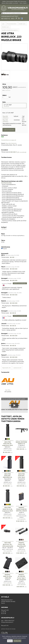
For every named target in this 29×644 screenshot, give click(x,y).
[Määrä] (5, 97)
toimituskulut (8, 90)
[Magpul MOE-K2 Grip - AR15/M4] (8, 573)
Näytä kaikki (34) (6, 368)
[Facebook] (3, 634)
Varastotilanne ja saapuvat (9, 140)
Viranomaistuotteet (12, 24)
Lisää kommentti (17, 368)
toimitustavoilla (6, 183)
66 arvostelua (22, 152)
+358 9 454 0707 (9, 621)
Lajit (3, 24)
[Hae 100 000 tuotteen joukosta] (14, 13)
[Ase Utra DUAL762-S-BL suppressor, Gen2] (8, 506)
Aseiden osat (22, 24)
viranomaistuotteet (10, 16)
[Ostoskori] (19, 19)
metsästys (6, 19)
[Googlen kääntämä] (7, 283)
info (13, 19)
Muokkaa (10, 641)
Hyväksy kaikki (17, 641)
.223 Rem (4, 229)
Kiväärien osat (6, 27)
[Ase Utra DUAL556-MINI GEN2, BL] (8, 472)
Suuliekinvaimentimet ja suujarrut (10, 30)
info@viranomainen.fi (7, 622)
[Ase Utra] (8, 385)
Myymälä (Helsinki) (5, 117)
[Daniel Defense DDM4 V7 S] (21, 439)
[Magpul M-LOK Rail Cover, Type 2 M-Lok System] (21, 573)
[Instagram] (6, 634)
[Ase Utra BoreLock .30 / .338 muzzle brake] (8, 540)
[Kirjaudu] (16, 18)
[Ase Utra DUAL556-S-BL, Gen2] (21, 472)
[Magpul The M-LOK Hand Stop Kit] (21, 540)
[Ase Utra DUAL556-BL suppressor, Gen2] (8, 439)
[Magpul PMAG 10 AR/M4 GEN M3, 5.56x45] (21, 506)
